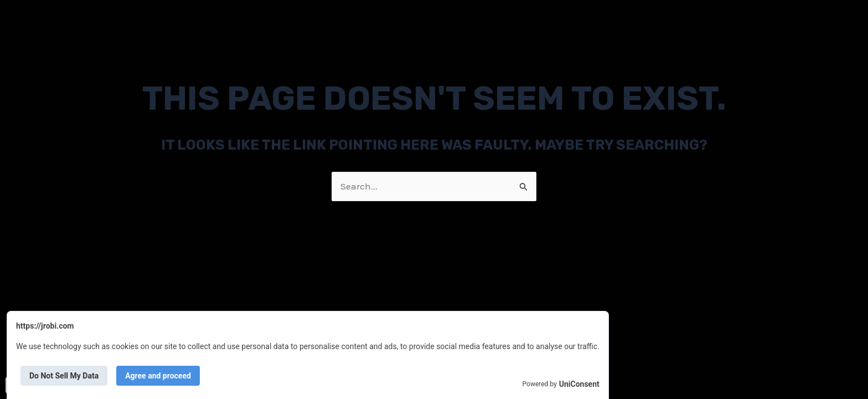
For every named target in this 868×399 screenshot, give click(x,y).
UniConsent (579, 384)
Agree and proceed (158, 376)
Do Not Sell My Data (64, 376)
